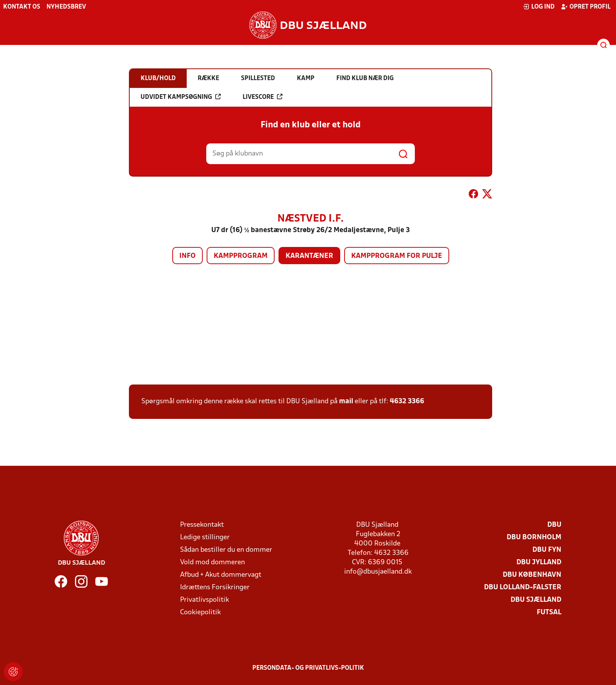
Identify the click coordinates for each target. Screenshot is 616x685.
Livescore (262, 97)
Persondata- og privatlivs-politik (308, 668)
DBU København (532, 575)
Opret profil (586, 7)
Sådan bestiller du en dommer (226, 550)
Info (187, 256)
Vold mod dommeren (212, 562)
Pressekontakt (202, 525)
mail (346, 402)
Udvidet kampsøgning (181, 97)
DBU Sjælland (536, 600)
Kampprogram (241, 256)
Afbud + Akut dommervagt (221, 575)
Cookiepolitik (200, 613)
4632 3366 (407, 402)
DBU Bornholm (534, 537)
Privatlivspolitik (204, 600)
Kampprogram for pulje (397, 256)
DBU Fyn (547, 550)
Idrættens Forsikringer (215, 588)
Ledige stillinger (205, 537)
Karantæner (309, 256)
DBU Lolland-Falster (523, 588)
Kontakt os (22, 7)
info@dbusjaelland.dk (378, 572)
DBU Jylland (539, 562)
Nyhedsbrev (66, 7)
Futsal (549, 613)
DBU (554, 525)
